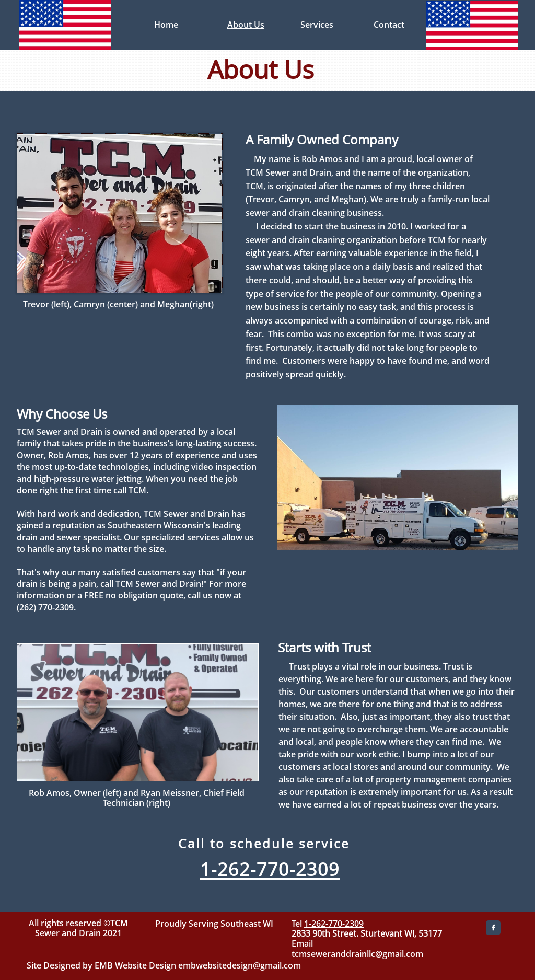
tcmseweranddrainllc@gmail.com (357, 954)
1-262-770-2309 (334, 924)
